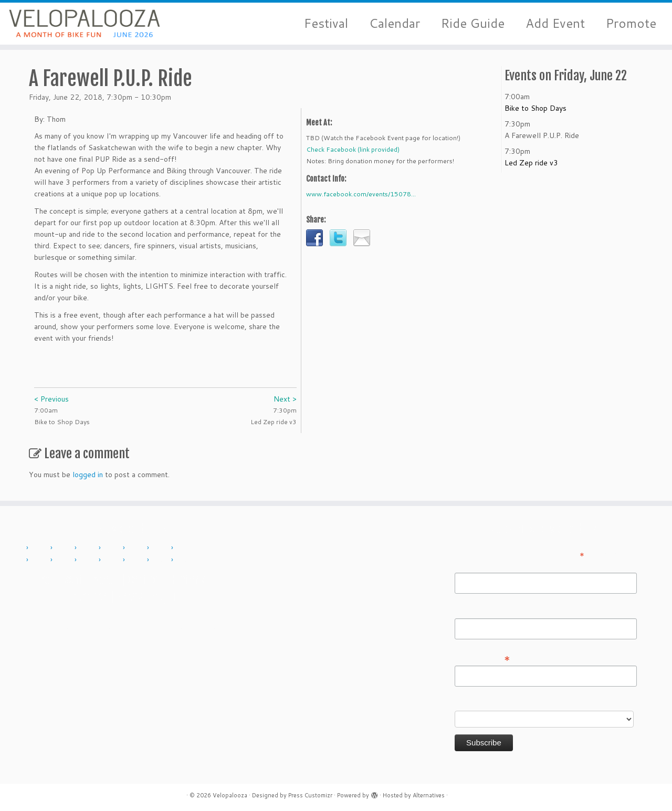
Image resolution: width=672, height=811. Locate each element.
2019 (89, 560)
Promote (631, 23)
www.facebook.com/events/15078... (361, 194)
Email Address (482, 658)
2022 (113, 560)
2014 (138, 548)
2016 (186, 548)
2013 (113, 548)
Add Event (555, 23)
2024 (162, 560)
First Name (473, 565)
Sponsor (89, 597)
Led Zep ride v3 (531, 163)
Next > (285, 399)
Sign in (167, 597)
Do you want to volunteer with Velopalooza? (529, 703)
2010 (41, 548)
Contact (145, 580)
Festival (326, 23)
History (188, 580)
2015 (162, 548)
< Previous (51, 399)
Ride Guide (473, 23)
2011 (65, 548)
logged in (88, 475)
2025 (186, 560)
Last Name (473, 611)
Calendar (395, 23)
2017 (41, 560)
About (106, 580)
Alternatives (429, 795)
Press (130, 597)
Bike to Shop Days (535, 108)
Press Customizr (310, 795)
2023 (138, 560)
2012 (89, 548)
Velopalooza (230, 795)
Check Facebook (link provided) (353, 149)
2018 (65, 560)
